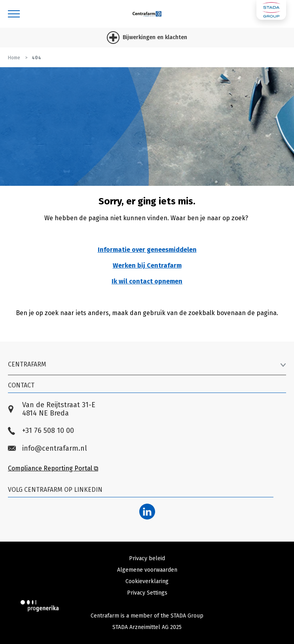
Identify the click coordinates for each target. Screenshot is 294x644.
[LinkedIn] (147, 512)
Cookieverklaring (147, 581)
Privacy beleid (147, 558)
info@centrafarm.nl (47, 449)
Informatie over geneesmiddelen (147, 250)
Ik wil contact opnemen (147, 281)
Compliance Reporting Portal (53, 468)
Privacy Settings (147, 593)
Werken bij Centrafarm (147, 265)
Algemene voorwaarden (147, 570)
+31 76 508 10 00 (41, 431)
